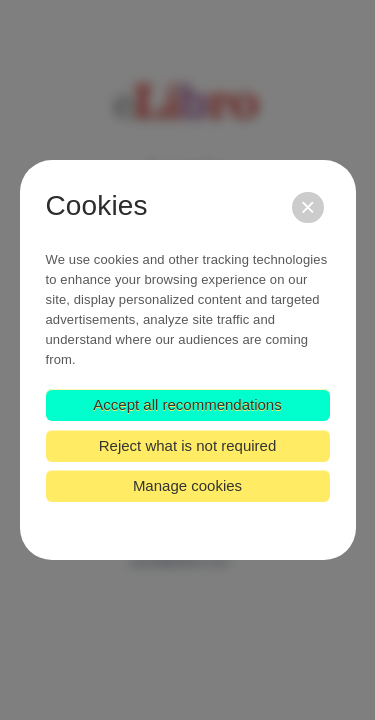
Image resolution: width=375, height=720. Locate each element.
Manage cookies (187, 485)
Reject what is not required (188, 445)
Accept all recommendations (187, 404)
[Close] (307, 207)
